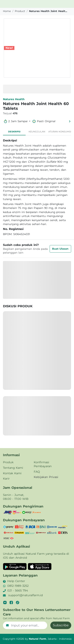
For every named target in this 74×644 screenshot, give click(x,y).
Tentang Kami (13, 468)
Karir (6, 479)
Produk (8, 462)
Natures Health (14, 99)
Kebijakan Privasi (46, 477)
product (20, 11)
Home (7, 11)
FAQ (37, 472)
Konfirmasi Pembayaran (43, 464)
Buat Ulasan (60, 249)
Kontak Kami (12, 473)
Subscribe (61, 625)
